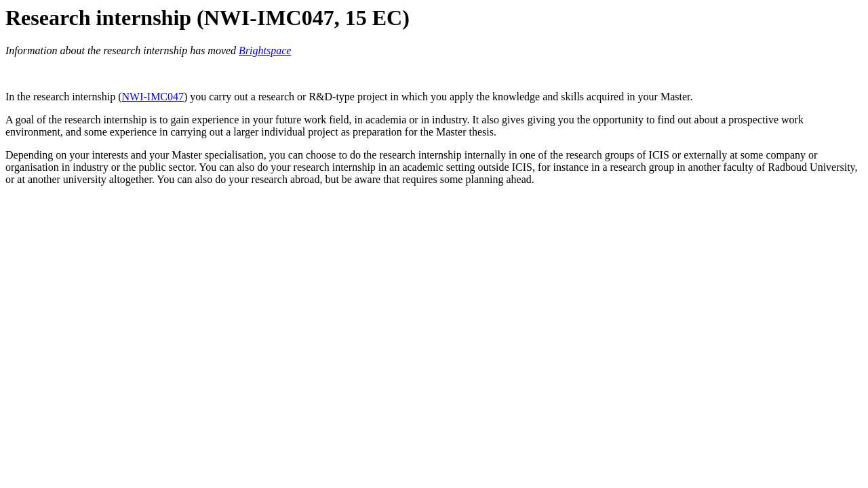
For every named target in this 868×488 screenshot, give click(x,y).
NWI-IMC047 (153, 97)
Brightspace (265, 50)
